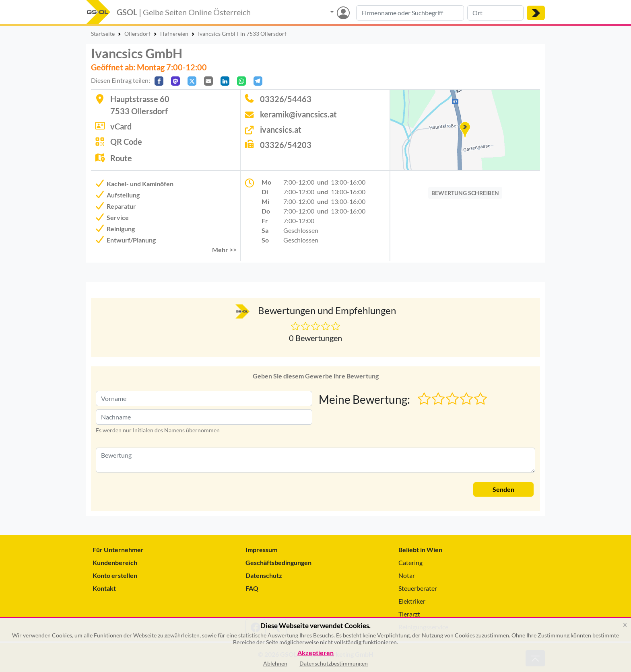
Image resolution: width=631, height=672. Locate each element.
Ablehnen (275, 663)
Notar (407, 575)
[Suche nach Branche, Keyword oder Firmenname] (410, 13)
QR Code (126, 142)
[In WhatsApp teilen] (241, 81)
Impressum (261, 550)
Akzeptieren (315, 653)
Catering (410, 562)
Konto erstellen (115, 575)
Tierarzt (409, 614)
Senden (503, 489)
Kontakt (104, 588)
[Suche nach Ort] (495, 13)
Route (121, 158)
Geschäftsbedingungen (278, 562)
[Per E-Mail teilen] (208, 81)
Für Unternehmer (118, 550)
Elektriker (412, 601)
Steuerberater (418, 588)
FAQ (252, 588)
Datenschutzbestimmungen (334, 663)
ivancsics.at (281, 129)
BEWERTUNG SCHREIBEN (465, 193)
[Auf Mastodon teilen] (175, 81)
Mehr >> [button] (224, 250)
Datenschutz (264, 575)
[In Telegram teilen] (258, 81)
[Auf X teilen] (192, 81)
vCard (121, 126)
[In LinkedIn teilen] (225, 81)
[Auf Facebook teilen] (159, 81)
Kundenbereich (115, 562)
